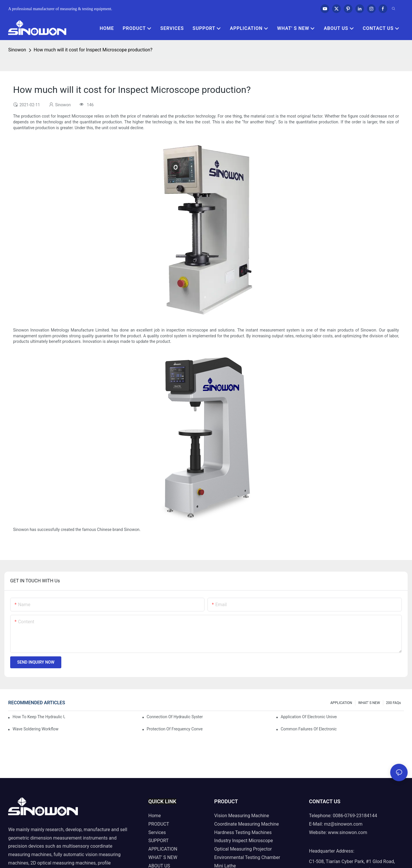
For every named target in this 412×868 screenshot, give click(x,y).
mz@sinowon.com (343, 824)
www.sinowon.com (348, 832)
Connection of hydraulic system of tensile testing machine (175, 717)
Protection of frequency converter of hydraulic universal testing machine (175, 729)
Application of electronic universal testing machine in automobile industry (309, 717)
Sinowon (17, 50)
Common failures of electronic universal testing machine (309, 729)
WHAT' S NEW (369, 703)
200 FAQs (394, 703)
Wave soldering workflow (35, 729)
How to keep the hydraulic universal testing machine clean (39, 717)
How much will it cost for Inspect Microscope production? (93, 50)
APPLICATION (341, 703)
